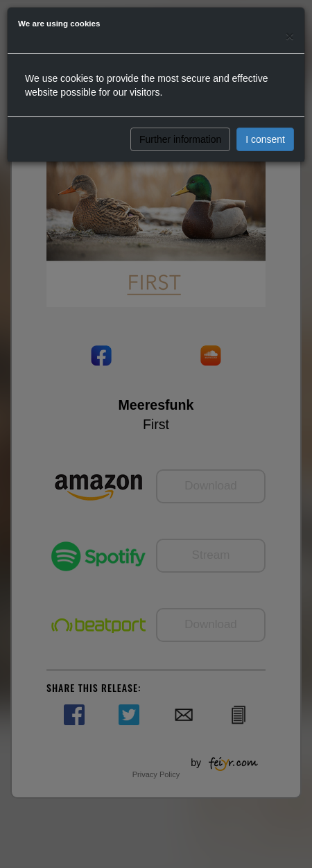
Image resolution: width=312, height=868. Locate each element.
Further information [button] (180, 139)
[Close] (290, 36)
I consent (265, 139)
